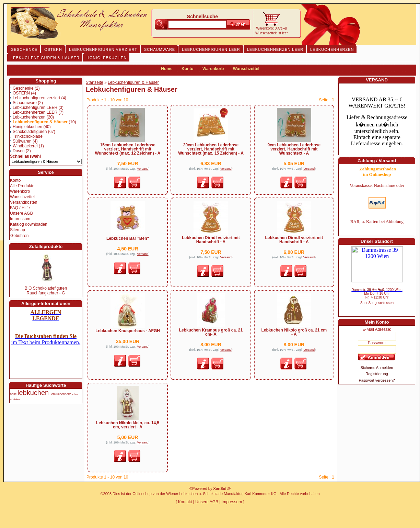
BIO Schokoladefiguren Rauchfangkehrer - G (46, 291)
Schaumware (23, 103)
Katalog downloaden (29, 224)
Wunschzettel (246, 69)
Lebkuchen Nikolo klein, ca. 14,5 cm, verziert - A (128, 425)
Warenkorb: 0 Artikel (272, 28)
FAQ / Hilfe (20, 208)
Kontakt (185, 502)
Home (167, 69)
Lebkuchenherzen (28, 117)
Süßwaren (21, 141)
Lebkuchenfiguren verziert (35, 98)
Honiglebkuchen (26, 127)
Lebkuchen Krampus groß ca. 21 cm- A (211, 332)
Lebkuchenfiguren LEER (34, 108)
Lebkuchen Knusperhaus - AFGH (128, 331)
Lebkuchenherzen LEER (34, 112)
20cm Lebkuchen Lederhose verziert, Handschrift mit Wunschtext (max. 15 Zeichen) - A (211, 149)
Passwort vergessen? (377, 380)
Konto (188, 69)
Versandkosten (24, 202)
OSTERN (20, 93)
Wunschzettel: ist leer (272, 33)
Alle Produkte (22, 186)
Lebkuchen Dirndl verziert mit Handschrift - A (211, 240)
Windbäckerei (24, 146)
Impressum (20, 219)
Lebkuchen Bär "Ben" (128, 238)
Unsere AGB (21, 213)
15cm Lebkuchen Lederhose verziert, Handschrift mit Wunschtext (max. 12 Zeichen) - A (128, 149)
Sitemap (17, 230)
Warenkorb (213, 69)
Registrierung (377, 374)
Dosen (17, 151)
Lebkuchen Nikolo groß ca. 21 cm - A (294, 332)
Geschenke (22, 88)
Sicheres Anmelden (377, 368)
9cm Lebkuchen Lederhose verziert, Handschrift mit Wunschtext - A (294, 149)
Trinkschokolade (26, 136)
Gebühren (19, 236)
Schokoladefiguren (28, 132)
